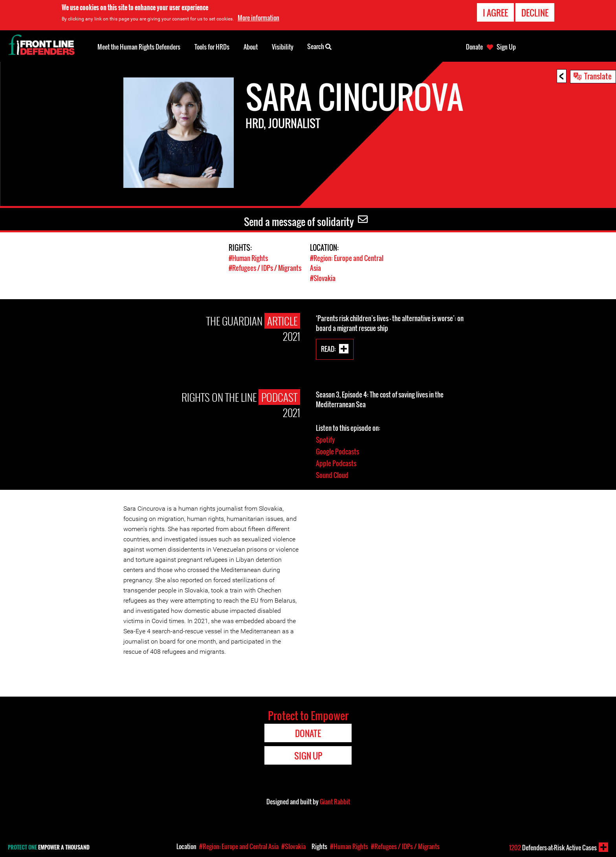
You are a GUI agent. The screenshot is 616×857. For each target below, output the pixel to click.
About (251, 47)
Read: (328, 348)
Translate (598, 76)
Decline (535, 13)
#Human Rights (248, 258)
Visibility (283, 47)
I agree (495, 13)
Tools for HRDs (212, 47)
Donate (474, 47)
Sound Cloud (332, 474)
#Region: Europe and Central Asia (239, 846)
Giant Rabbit (335, 801)
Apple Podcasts (336, 463)
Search (319, 46)
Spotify (325, 439)
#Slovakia (323, 278)
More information (258, 18)
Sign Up (506, 47)
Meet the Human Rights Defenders (139, 47)
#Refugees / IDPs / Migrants (265, 268)
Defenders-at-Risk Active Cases (553, 848)
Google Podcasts (337, 451)
